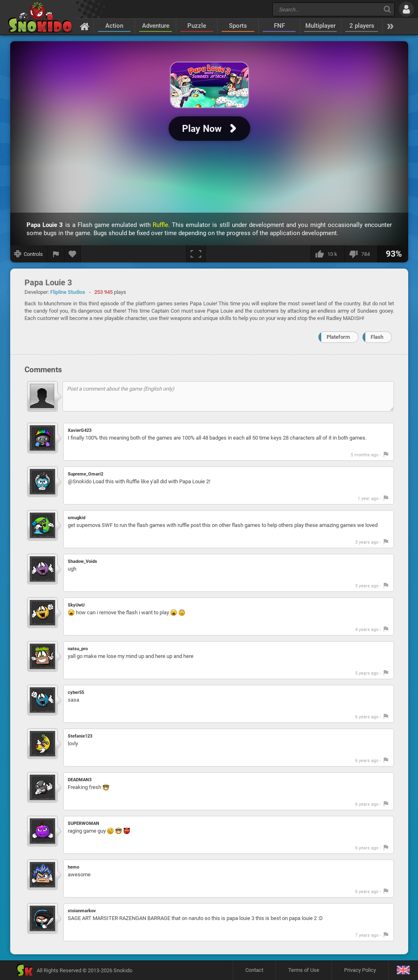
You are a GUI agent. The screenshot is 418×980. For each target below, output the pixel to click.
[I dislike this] (361, 254)
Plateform (338, 337)
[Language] (403, 970)
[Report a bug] (56, 254)
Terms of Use (304, 970)
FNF (279, 26)
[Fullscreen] (196, 254)
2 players (362, 26)
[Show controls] (29, 254)
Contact (254, 970)
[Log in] (406, 9)
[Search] (387, 9)
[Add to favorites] (73, 254)
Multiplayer (320, 26)
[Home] (85, 26)
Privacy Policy (360, 970)
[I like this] (328, 254)
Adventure (156, 26)
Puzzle (197, 26)
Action (114, 26)
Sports (238, 26)
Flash (377, 337)
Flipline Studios (68, 292)
